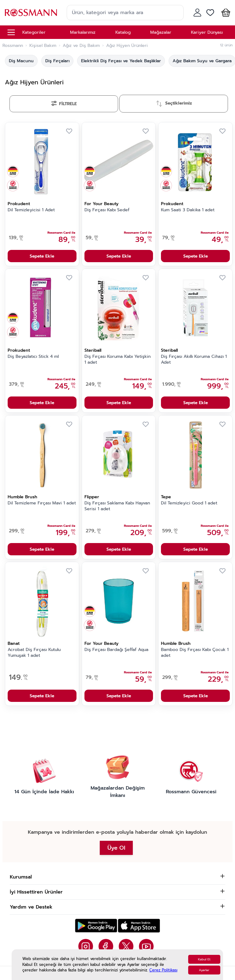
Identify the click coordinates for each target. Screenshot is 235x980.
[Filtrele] (64, 104)
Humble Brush (22, 497)
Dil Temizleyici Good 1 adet (189, 503)
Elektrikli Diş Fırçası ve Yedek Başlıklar (121, 61)
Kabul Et (204, 959)
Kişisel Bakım (43, 46)
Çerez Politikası (163, 970)
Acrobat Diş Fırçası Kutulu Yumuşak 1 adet (34, 653)
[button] (225, 13)
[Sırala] (174, 104)
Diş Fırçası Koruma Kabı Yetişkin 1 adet (117, 360)
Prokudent (19, 204)
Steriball (93, 350)
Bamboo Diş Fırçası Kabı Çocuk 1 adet (195, 653)
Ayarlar (204, 970)
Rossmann (13, 46)
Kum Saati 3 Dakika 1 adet (188, 210)
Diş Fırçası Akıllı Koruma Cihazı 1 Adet (194, 360)
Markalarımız (83, 32)
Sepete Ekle (42, 256)
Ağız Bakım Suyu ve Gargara (202, 61)
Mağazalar (161, 32)
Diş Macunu (21, 61)
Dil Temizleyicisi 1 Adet (31, 210)
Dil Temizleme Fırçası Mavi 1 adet (42, 503)
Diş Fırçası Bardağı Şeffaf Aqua (116, 650)
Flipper (92, 497)
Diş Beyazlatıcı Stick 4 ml (33, 357)
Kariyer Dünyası (207, 32)
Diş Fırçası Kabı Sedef (107, 210)
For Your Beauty (101, 204)
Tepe (166, 497)
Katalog (123, 32)
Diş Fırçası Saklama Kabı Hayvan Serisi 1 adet (117, 506)
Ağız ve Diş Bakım (81, 46)
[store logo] (31, 12)
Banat (14, 643)
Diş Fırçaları (57, 61)
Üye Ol (116, 848)
